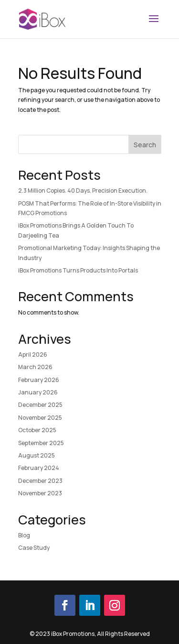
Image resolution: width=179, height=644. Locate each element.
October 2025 (37, 430)
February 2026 (39, 380)
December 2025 (40, 405)
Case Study (34, 548)
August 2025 (37, 455)
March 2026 (35, 367)
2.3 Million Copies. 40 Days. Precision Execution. (83, 191)
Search (145, 145)
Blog (24, 535)
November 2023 (40, 493)
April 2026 (33, 355)
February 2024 (39, 468)
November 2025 (40, 418)
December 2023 (40, 481)
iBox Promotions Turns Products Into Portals (78, 270)
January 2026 (38, 392)
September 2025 (41, 443)
